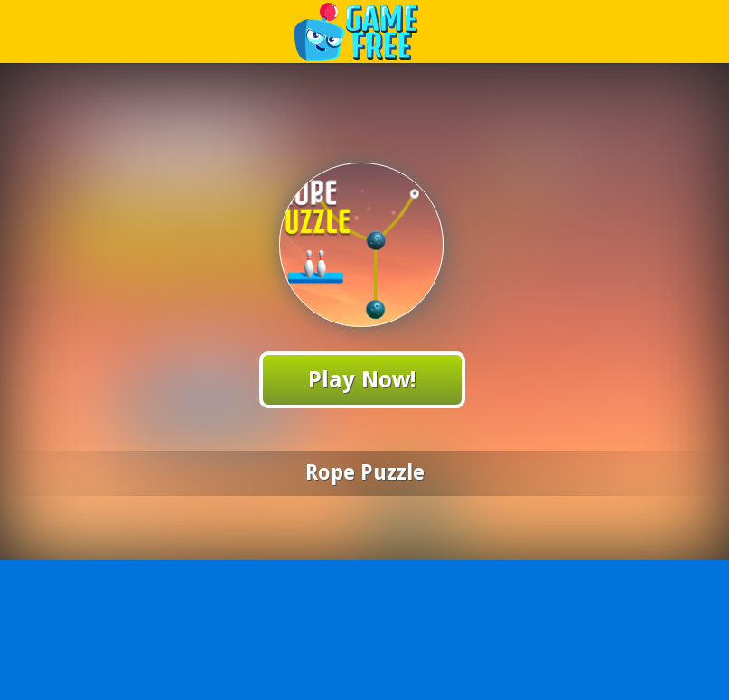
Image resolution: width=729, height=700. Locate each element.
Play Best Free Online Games (365, 31)
